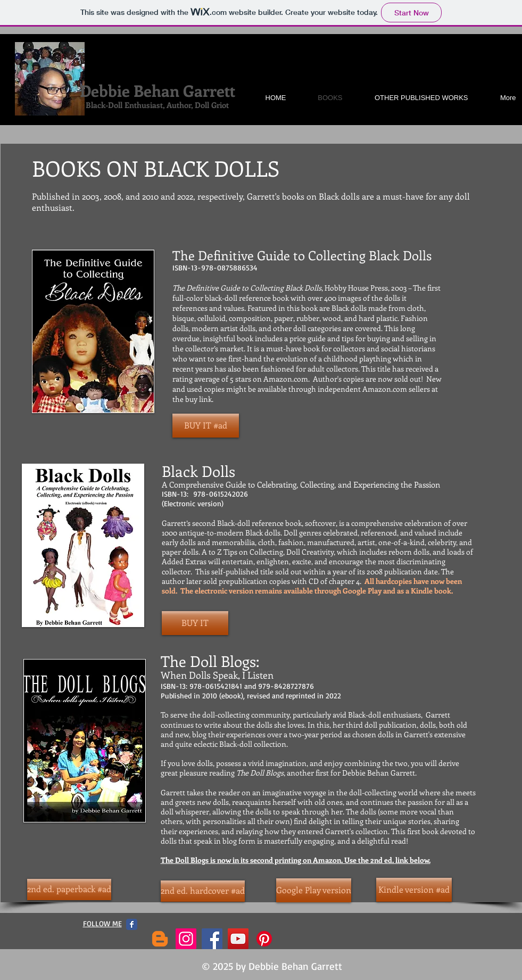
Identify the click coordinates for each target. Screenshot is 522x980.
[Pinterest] (264, 939)
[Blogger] (160, 939)
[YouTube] (238, 939)
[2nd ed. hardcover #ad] (203, 891)
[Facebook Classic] (132, 924)
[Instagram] (186, 939)
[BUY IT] (195, 623)
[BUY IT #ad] (206, 426)
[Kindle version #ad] (414, 890)
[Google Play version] (314, 890)
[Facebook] (212, 939)
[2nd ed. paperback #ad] (69, 890)
